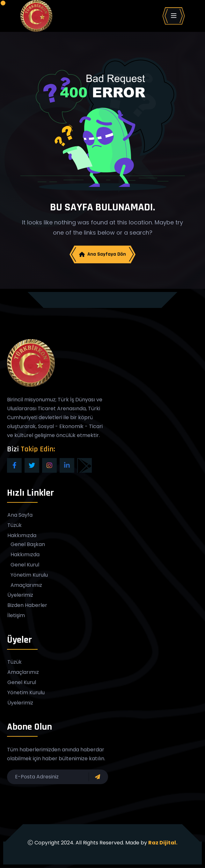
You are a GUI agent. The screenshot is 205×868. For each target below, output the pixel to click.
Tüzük (15, 526)
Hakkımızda (22, 536)
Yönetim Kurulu (29, 575)
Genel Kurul (25, 565)
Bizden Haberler (27, 606)
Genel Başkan (28, 545)
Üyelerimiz (20, 595)
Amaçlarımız (26, 586)
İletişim (16, 616)
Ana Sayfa (20, 515)
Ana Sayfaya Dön (102, 254)
